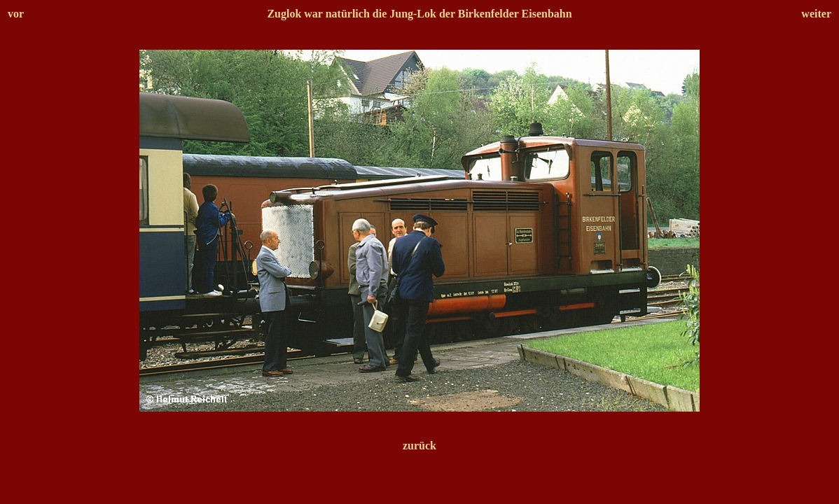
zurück (419, 446)
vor (16, 14)
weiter (816, 14)
